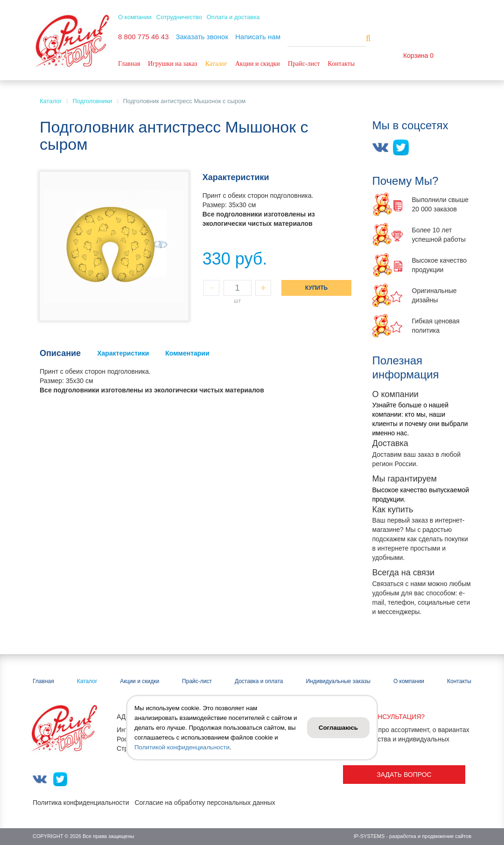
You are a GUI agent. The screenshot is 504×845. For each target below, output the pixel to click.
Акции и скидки (258, 64)
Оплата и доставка (233, 17)
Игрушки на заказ (173, 64)
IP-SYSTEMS (369, 836)
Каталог (216, 64)
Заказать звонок (202, 37)
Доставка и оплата (259, 681)
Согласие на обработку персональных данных (205, 803)
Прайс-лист (304, 64)
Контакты (341, 64)
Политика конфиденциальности (81, 803)
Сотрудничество (179, 17)
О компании (135, 17)
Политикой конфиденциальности (182, 747)
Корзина (416, 56)
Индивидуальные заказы (338, 681)
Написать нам (258, 37)
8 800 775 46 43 (143, 37)
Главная (129, 64)
